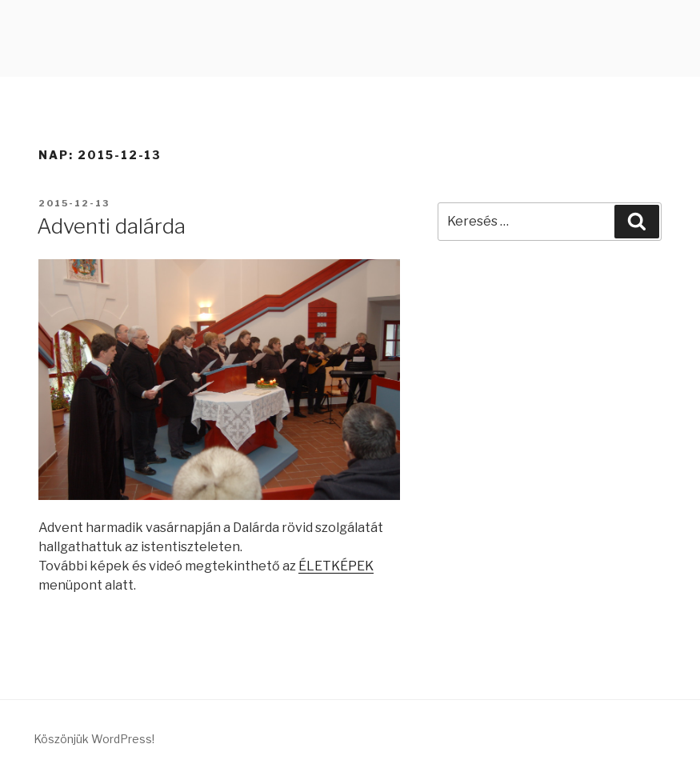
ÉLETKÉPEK (336, 566)
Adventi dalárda (111, 226)
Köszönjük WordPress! (94, 739)
